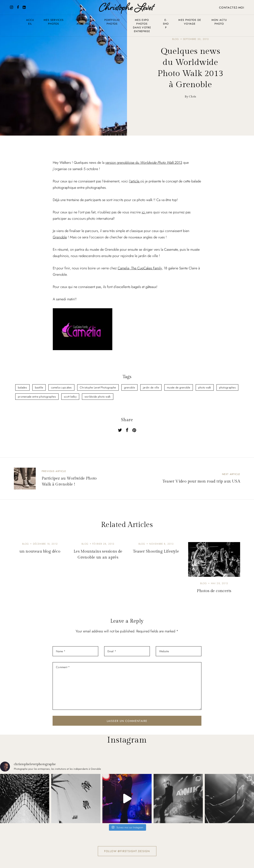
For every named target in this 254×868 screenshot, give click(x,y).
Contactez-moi (232, 8)
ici (144, 212)
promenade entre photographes (37, 397)
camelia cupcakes (61, 387)
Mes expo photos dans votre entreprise (142, 26)
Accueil (30, 22)
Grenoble (60, 237)
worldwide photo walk (98, 397)
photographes (227, 387)
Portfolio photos (112, 22)
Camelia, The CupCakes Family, (140, 268)
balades (22, 387)
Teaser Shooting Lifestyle (156, 551)
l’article (135, 181)
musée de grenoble (179, 387)
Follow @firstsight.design (127, 851)
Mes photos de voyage (190, 22)
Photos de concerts (214, 591)
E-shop (166, 24)
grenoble (129, 387)
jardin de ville (151, 387)
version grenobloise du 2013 (144, 163)
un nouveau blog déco (40, 551)
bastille (39, 387)
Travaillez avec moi (84, 22)
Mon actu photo (219, 22)
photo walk (205, 387)
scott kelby (70, 397)
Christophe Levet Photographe (98, 387)
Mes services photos (54, 22)
